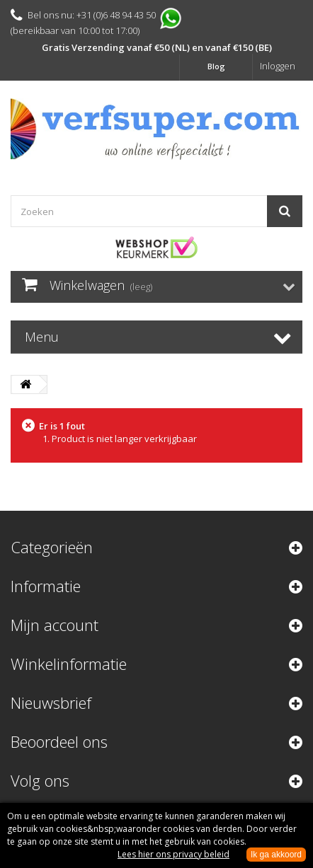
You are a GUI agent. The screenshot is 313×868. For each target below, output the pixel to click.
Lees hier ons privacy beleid (173, 854)
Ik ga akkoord (276, 855)
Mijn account (55, 625)
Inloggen (278, 66)
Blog (216, 66)
